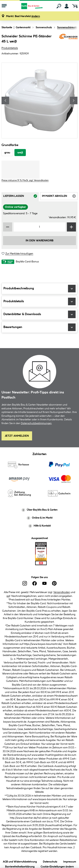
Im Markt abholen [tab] (60, 197)
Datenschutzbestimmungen (36, 423)
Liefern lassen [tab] (21, 197)
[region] (39, 100)
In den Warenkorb (39, 241)
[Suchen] (59, 6)
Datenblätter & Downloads (39, 314)
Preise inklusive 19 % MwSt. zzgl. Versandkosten (25, 180)
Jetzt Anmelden (17, 436)
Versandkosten (62, 592)
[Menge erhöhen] (71, 227)
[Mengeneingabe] (39, 227)
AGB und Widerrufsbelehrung (20, 861)
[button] (23, 16)
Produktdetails (10, 48)
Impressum (70, 861)
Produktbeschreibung (39, 289)
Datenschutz (50, 861)
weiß (20, 153)
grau (7, 153)
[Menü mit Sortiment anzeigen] (4, 6)
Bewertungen (39, 327)
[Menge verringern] (8, 227)
